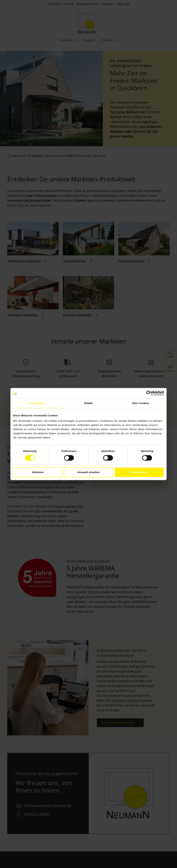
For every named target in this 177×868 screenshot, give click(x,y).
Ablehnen (38, 472)
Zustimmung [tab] (37, 403)
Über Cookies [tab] (141, 403)
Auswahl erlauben (88, 472)
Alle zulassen (139, 472)
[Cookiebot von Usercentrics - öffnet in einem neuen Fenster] (149, 393)
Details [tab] (88, 403)
